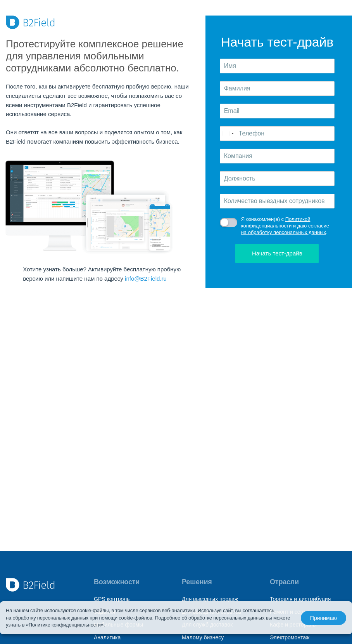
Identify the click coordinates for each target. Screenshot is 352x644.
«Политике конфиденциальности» (65, 625)
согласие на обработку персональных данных (285, 229)
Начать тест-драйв (277, 253)
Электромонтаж (290, 637)
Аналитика (107, 637)
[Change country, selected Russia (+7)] (228, 134)
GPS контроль (112, 599)
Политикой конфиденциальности (276, 222)
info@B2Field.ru (146, 279)
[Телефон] (277, 134)
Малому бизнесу (203, 637)
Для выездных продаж (210, 599)
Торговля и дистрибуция (300, 599)
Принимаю (324, 618)
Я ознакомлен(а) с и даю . (285, 226)
